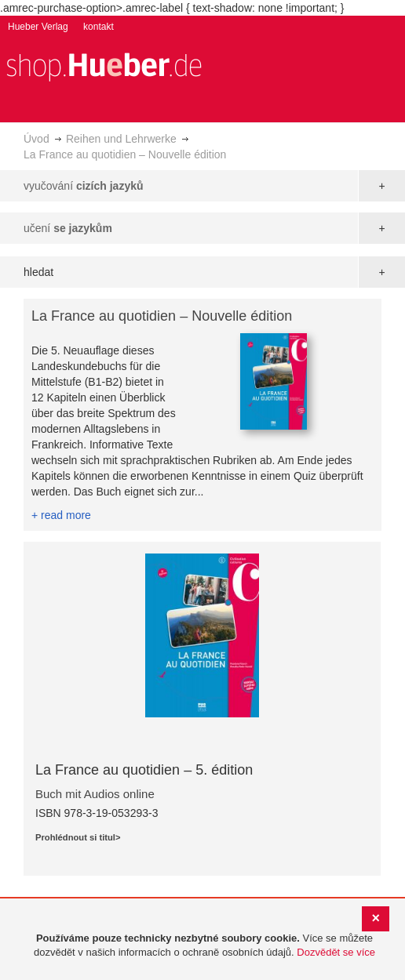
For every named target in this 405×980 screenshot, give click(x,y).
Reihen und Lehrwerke (121, 139)
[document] (204, 946)
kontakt (99, 27)
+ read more (61, 515)
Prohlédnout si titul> (78, 837)
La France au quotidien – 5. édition (144, 770)
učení (68, 228)
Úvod (36, 139)
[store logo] (104, 65)
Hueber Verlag (38, 27)
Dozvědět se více (336, 952)
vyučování (84, 186)
